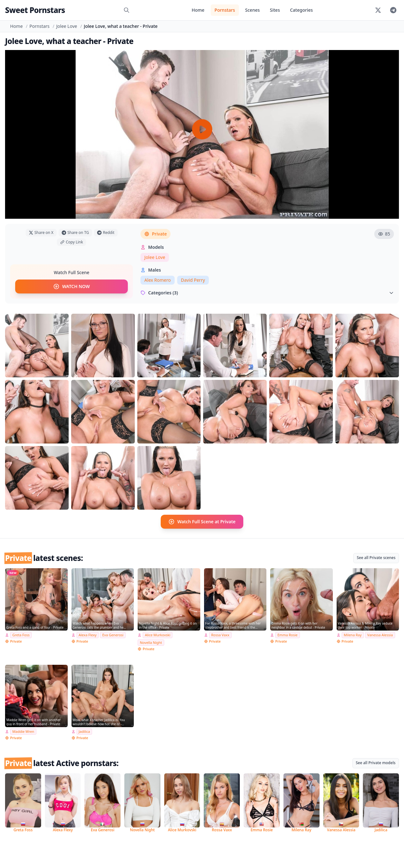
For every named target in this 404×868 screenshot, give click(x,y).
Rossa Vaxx (220, 635)
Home (198, 10)
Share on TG (75, 233)
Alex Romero (157, 280)
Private (155, 234)
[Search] (127, 10)
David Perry (193, 280)
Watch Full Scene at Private (202, 522)
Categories (301, 10)
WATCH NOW (71, 286)
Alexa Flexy (88, 635)
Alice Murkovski (158, 635)
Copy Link (71, 242)
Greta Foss (21, 635)
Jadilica (84, 731)
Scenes (252, 10)
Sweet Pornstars (35, 10)
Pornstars (225, 10)
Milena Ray (353, 635)
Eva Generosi (113, 635)
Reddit (106, 233)
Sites (275, 10)
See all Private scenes (376, 558)
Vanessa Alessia (380, 635)
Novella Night (151, 642)
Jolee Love (67, 26)
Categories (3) (267, 293)
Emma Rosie (288, 635)
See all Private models (376, 763)
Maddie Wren (23, 731)
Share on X (41, 233)
